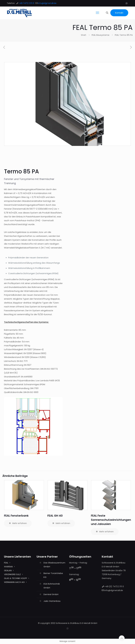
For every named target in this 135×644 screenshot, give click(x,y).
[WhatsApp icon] (127, 3)
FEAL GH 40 (55, 516)
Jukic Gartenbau (52, 601)
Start (84, 35)
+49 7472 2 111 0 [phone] (26, 3)
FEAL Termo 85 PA (124, 35)
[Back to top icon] (122, 638)
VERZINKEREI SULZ (12, 574)
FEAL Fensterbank (16, 516)
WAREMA (8, 567)
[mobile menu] (97, 13)
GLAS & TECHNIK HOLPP (16, 578)
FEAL (6, 563)
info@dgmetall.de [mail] (47, 3)
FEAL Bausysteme (100, 35)
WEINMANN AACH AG (14, 582)
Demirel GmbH (51, 594)
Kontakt (119, 13)
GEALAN (8, 570)
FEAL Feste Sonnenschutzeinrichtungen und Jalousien (111, 520)
